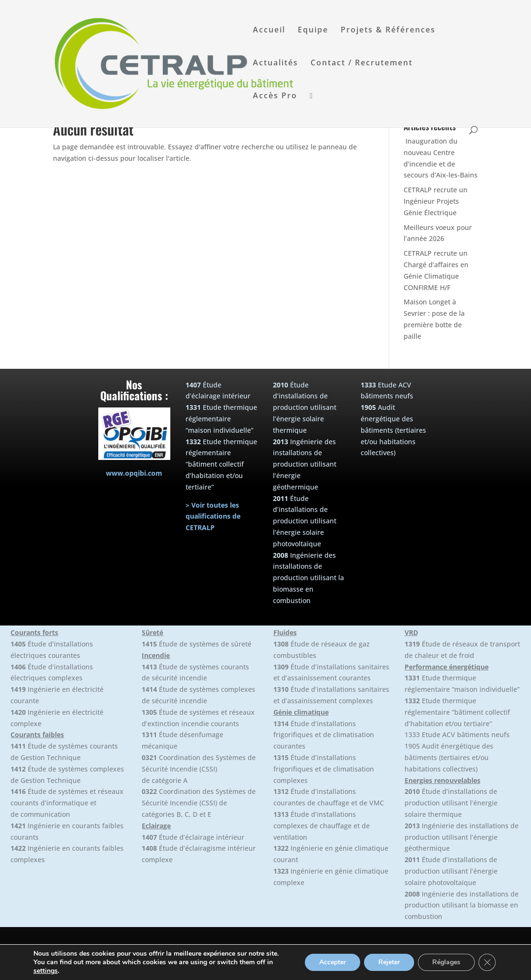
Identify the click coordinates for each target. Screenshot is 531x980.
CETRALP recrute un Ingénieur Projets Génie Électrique (436, 201)
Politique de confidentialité (442, 967)
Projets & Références (388, 31)
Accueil (269, 31)
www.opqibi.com (134, 473)
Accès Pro (275, 96)
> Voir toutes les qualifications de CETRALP (213, 516)
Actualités (276, 63)
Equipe (313, 31)
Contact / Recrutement (362, 63)
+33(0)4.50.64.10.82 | (364, 967)
